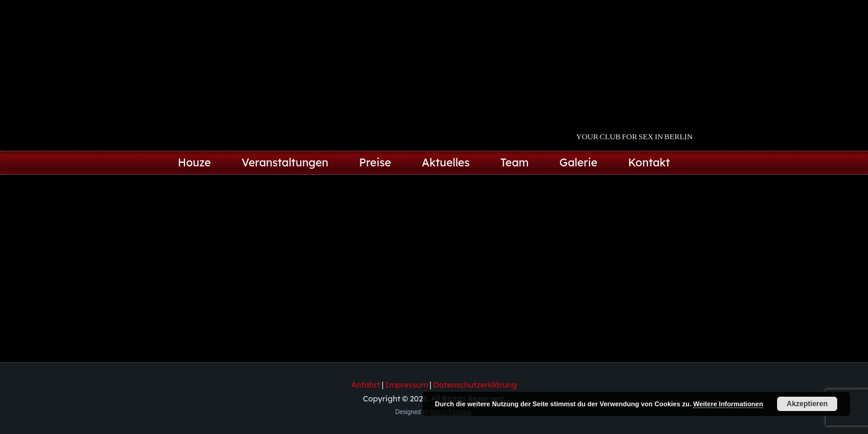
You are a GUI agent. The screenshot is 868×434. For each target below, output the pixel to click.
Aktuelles (446, 162)
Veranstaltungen (285, 162)
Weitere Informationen (728, 404)
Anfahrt (366, 385)
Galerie (578, 162)
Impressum (407, 385)
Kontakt (649, 162)
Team (514, 162)
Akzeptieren (807, 404)
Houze (194, 162)
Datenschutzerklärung (475, 385)
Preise (375, 162)
